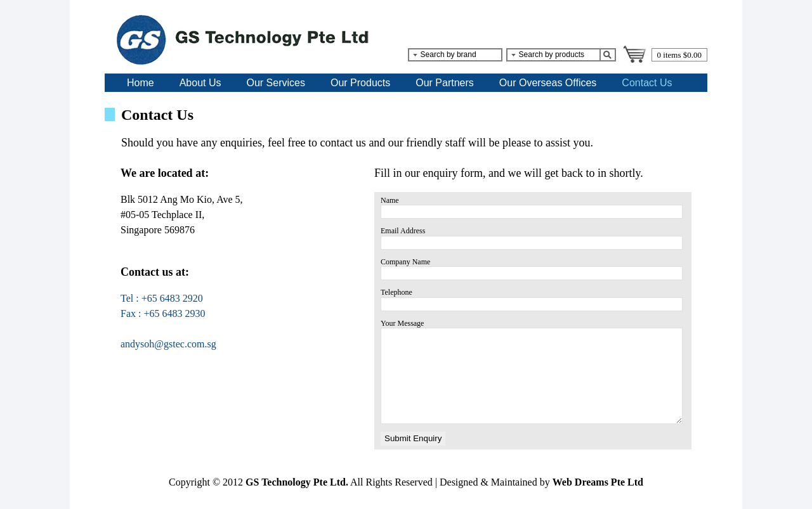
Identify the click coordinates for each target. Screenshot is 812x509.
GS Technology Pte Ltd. (297, 482)
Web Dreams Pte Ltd (598, 482)
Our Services (276, 83)
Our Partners (445, 83)
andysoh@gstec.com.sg (168, 344)
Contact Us (647, 83)
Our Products (360, 83)
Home (141, 83)
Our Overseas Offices (548, 83)
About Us (200, 83)
